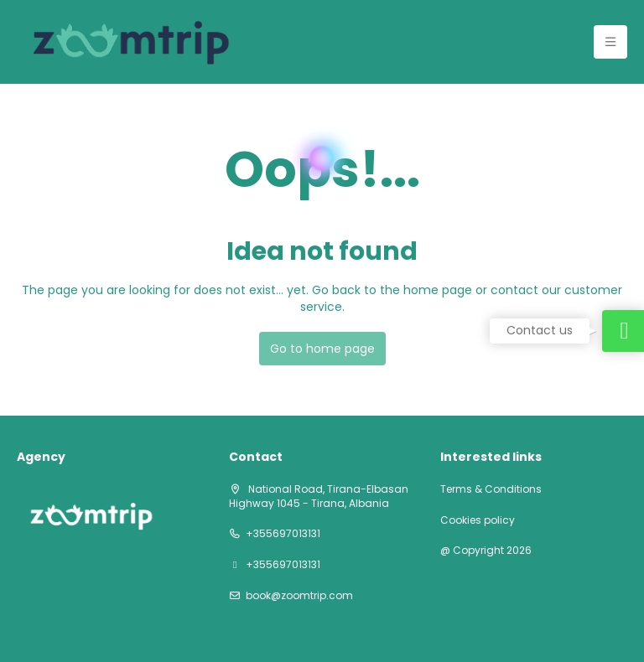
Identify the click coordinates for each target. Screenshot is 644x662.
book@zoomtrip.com (299, 596)
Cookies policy (478, 520)
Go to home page (322, 349)
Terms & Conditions (491, 489)
